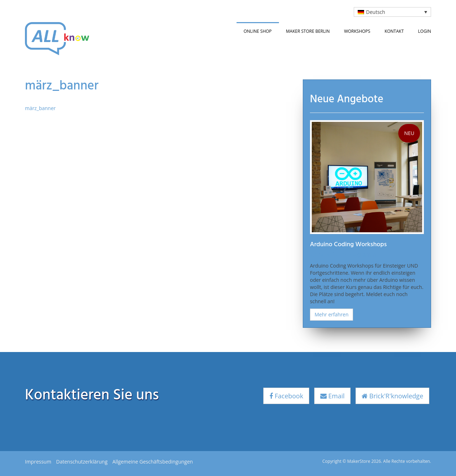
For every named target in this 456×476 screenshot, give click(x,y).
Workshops (357, 31)
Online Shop (258, 31)
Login (424, 31)
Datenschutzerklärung (82, 462)
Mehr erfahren (331, 314)
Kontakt (394, 31)
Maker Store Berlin (308, 31)
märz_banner (40, 108)
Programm (362, 255)
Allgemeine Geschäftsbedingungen (152, 462)
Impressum (38, 462)
